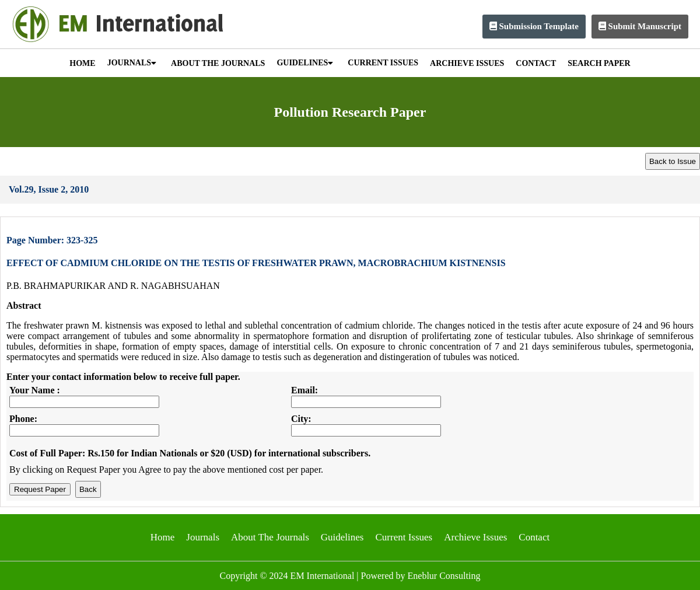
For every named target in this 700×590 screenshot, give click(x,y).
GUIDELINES (305, 63)
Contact (534, 537)
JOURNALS (132, 63)
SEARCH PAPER (599, 63)
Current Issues (404, 537)
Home (163, 537)
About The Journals (270, 537)
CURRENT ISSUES (383, 63)
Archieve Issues (475, 537)
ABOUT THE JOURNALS (218, 63)
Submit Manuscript (640, 26)
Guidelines (342, 537)
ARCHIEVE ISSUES (467, 63)
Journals (203, 537)
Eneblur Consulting (444, 576)
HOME (82, 63)
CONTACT (536, 63)
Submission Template (534, 26)
